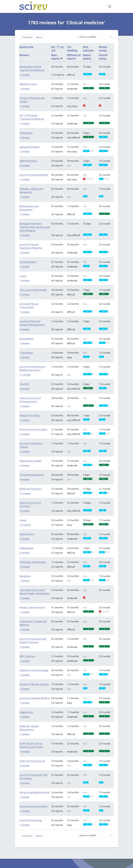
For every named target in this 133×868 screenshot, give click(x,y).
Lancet (23, 520)
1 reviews (25, 89)
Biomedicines (27, 339)
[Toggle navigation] (110, 6)
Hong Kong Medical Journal (34, 792)
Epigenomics (26, 712)
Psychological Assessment (34, 806)
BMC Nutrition (27, 656)
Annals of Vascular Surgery (34, 684)
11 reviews (25, 375)
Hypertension (27, 534)
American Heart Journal (32, 761)
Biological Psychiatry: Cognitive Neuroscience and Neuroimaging (35, 227)
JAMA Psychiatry (28, 161)
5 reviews (25, 511)
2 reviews (25, 75)
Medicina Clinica (28, 84)
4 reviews (25, 389)
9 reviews (25, 479)
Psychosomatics (28, 262)
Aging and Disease (29, 147)
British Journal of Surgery (33, 429)
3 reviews (25, 329)
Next (40, 37)
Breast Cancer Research (32, 607)
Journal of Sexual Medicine (34, 175)
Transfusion (26, 353)
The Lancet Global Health (33, 290)
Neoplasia (25, 576)
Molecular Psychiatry (31, 489)
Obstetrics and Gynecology (34, 670)
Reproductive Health (30, 461)
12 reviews (25, 525)
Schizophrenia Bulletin (32, 475)
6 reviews (25, 165)
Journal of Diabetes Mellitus (35, 698)
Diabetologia (26, 548)
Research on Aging (30, 415)
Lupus (23, 276)
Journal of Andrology (31, 820)
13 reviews (25, 493)
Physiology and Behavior (33, 562)
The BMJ (24, 384)
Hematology (26, 133)
